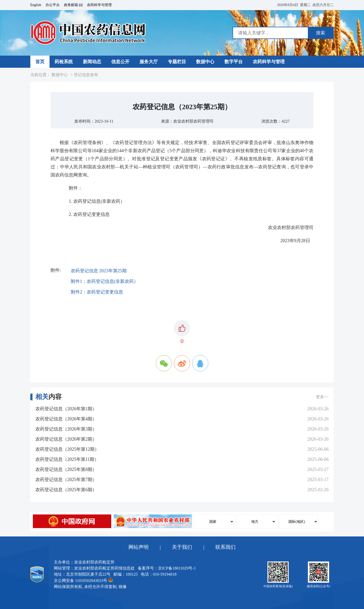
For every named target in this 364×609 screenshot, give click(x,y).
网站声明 (139, 547)
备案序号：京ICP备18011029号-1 (167, 568)
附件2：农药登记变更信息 (97, 292)
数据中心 (60, 75)
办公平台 (53, 5)
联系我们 (225, 547)
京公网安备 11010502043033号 (83, 580)
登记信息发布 (86, 75)
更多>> (322, 397)
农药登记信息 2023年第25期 (99, 271)
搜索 (321, 33)
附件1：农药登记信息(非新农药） (105, 281)
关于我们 (182, 547)
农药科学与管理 (99, 5)
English (36, 5)
